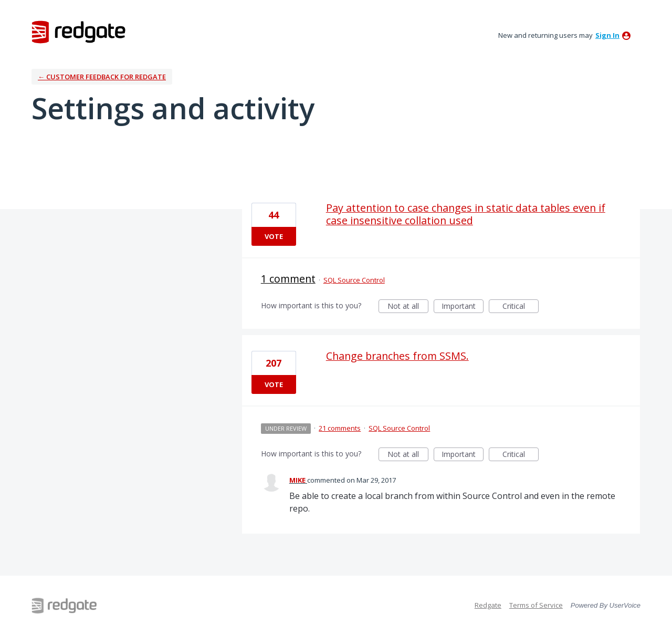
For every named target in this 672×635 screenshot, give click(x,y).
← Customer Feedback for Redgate (102, 77)
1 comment (288, 279)
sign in (607, 35)
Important (463, 307)
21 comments (340, 428)
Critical (521, 307)
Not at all (408, 307)
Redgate (488, 605)
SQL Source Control (354, 280)
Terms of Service (536, 605)
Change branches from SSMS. (397, 356)
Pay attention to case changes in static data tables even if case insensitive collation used (466, 214)
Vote (274, 236)
